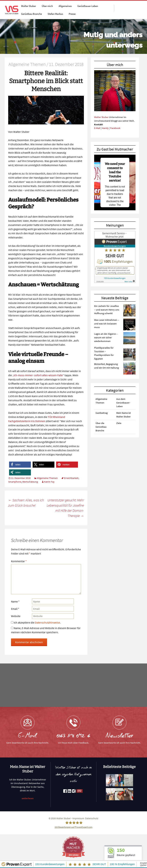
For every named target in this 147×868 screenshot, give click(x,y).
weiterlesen (28, 798)
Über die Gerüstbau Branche (101, 427)
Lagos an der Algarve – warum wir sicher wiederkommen (106, 337)
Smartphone (15, 482)
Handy (105, 128)
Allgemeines (65, 6)
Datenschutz (92, 818)
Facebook (115, 128)
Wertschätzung (30, 482)
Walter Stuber (29, 6)
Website (16, 616)
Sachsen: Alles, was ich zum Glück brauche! (26, 503)
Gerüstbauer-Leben (88, 6)
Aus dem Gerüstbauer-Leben (123, 403)
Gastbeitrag (102, 413)
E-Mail (97, 128)
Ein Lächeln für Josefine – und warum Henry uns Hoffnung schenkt (107, 310)
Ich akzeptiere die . (36, 622)
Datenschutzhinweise (47, 622)
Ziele (119, 423)
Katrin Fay (49, 482)
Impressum (78, 818)
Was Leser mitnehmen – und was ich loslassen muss (107, 324)
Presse (72, 14)
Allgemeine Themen (47, 478)
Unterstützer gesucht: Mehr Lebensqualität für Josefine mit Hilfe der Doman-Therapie (65, 508)
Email (15, 609)
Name (15, 601)
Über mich (47, 6)
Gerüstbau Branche (31, 14)
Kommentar (19, 561)
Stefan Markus (55, 14)
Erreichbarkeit (71, 478)
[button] (20, 465)
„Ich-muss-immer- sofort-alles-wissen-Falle (38, 375)
